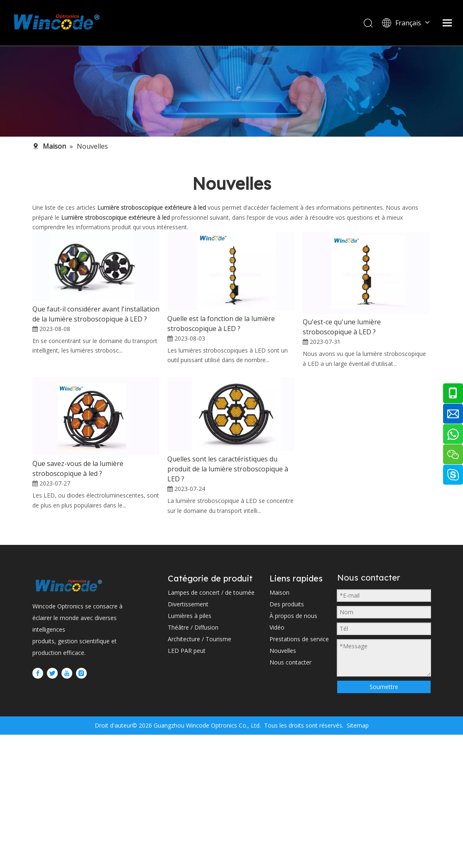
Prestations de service (299, 777)
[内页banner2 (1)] (231, 91)
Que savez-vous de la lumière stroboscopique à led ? (78, 537)
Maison (279, 731)
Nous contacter (290, 801)
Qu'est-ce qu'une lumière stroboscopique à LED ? (342, 327)
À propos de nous (293, 754)
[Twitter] (52, 812)
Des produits (287, 742)
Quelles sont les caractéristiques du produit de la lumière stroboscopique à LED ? (228, 538)
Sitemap (357, 859)
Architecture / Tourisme (200, 777)
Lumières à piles (190, 754)
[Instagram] (81, 812)
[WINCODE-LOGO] (69, 724)
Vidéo (277, 766)
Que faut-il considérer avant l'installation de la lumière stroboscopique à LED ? (96, 314)
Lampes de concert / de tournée (211, 731)
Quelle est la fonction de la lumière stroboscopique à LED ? (221, 324)
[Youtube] (67, 812)
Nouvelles (283, 789)
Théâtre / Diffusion (193, 766)
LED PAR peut (187, 789)
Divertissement (188, 742)
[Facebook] (38, 812)
